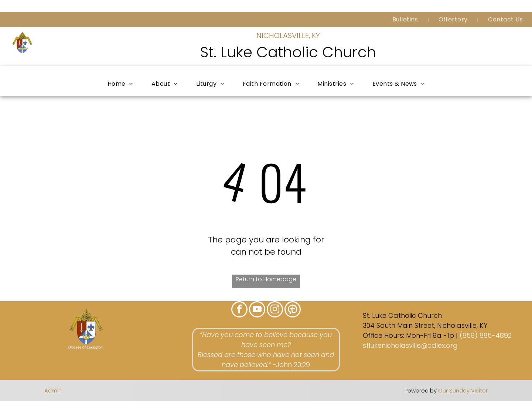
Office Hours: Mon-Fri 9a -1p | (410, 335)
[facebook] (239, 310)
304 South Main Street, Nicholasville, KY (425, 325)
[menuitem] (406, 19)
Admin (53, 390)
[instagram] (275, 310)
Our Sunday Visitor (463, 390)
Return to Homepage (266, 279)
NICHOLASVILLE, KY (288, 35)
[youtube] (257, 310)
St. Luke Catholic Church (288, 52)
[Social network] (293, 310)
